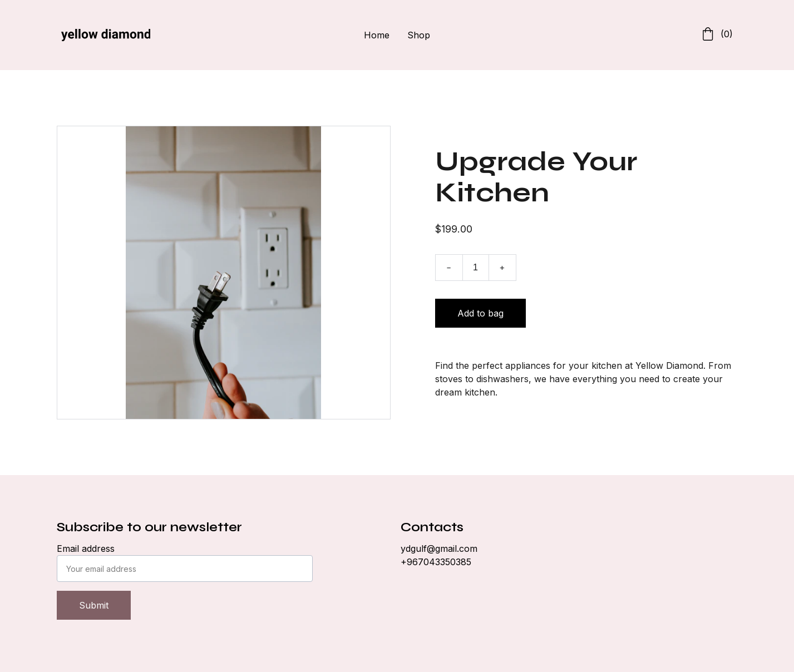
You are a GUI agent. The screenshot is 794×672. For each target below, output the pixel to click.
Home (377, 35)
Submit (94, 605)
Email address (86, 549)
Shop (419, 35)
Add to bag (480, 313)
